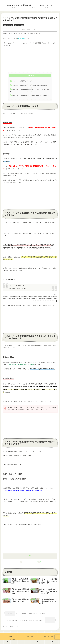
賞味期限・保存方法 (19, 25)
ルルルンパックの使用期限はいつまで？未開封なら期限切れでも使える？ (30, 85)
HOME (10, 637)
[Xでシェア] (21, 562)
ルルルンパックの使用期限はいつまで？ (22, 81)
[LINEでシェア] (39, 562)
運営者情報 (30, 637)
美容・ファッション (8, 25)
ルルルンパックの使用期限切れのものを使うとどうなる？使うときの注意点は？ (30, 90)
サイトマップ (45, 639)
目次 (29, 75)
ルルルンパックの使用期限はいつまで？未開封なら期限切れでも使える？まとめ (30, 96)
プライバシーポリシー (50, 637)
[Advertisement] (30, 59)
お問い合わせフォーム (15, 639)
